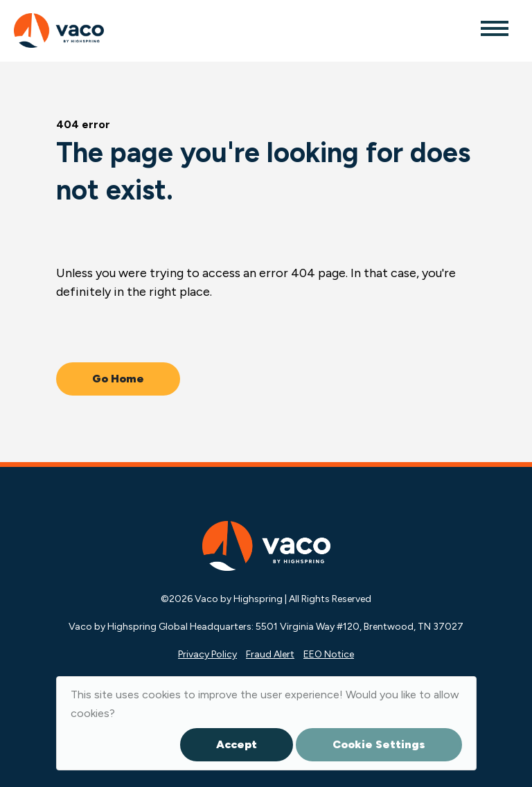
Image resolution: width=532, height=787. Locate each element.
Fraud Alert (270, 654)
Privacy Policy (207, 654)
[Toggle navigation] (494, 28)
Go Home (118, 379)
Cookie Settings (379, 744)
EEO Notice (329, 654)
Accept (237, 744)
